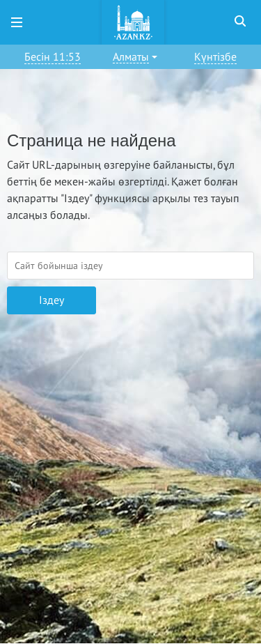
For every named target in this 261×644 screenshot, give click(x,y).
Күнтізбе (215, 57)
